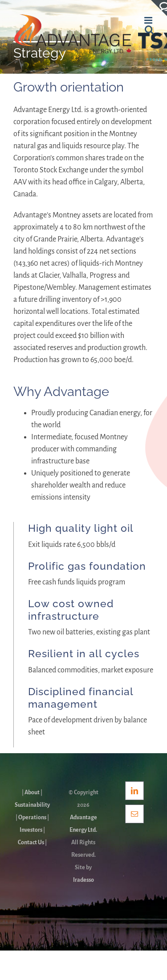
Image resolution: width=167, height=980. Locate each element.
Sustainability (32, 805)
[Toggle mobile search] (149, 30)
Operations (32, 817)
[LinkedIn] (134, 791)
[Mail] (134, 814)
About (32, 792)
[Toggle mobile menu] (149, 20)
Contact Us (31, 842)
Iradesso (83, 880)
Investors (31, 830)
